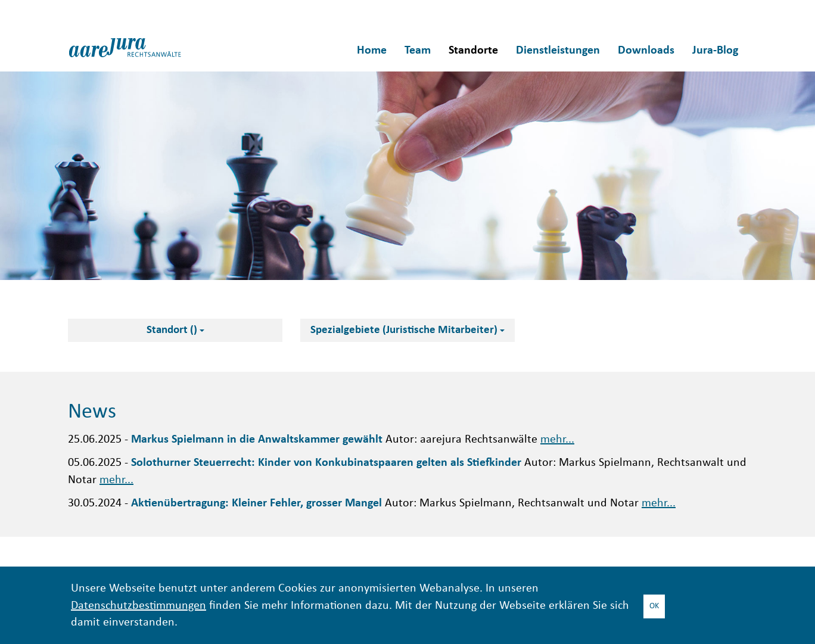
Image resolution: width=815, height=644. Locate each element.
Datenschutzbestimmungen (139, 606)
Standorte (473, 51)
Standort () (175, 330)
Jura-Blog (715, 51)
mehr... (557, 440)
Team (418, 51)
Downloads (646, 51)
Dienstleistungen (558, 51)
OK (654, 606)
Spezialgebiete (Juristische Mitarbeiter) (407, 330)
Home (372, 51)
